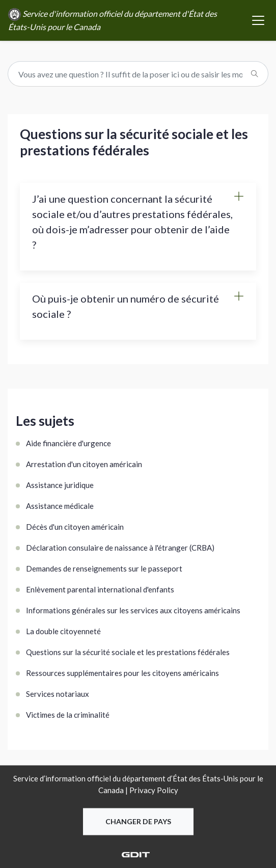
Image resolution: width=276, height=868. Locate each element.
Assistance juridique (60, 485)
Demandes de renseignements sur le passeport (104, 568)
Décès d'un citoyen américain (75, 527)
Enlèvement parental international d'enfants (100, 589)
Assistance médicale (60, 506)
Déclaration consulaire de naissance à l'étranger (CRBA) (120, 548)
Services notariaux (58, 694)
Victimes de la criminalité (68, 715)
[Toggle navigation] (258, 20)
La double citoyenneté (63, 631)
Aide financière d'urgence (68, 443)
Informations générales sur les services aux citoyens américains (133, 610)
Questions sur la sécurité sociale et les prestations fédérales (128, 652)
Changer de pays (138, 822)
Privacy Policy (154, 790)
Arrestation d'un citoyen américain (84, 464)
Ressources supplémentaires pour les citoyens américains (122, 673)
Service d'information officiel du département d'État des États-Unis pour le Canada (113, 20)
